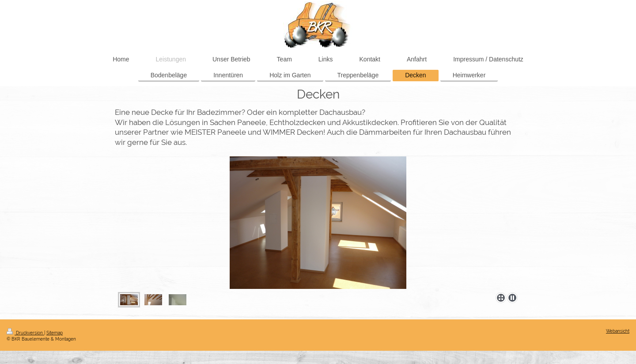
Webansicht (618, 331)
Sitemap (55, 333)
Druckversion (25, 333)
